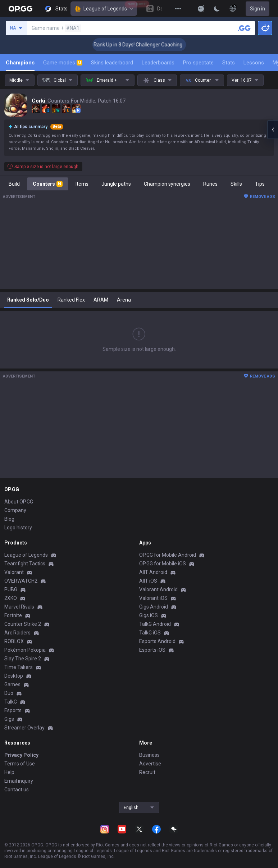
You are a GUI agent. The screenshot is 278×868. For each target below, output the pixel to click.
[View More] (178, 9)
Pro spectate (198, 63)
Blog (9, 519)
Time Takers (19, 667)
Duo (9, 693)
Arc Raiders (17, 633)
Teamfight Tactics (25, 564)
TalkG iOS (150, 633)
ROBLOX (14, 641)
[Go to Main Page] (20, 9)
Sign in (258, 9)
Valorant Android (158, 589)
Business (149, 755)
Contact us (17, 790)
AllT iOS (148, 581)
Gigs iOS (149, 615)
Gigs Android (154, 607)
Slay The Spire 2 (23, 659)
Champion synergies (167, 184)
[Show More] (201, 9)
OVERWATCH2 (21, 581)
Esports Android (157, 641)
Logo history (18, 528)
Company (15, 510)
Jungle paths (116, 184)
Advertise (150, 764)
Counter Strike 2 (23, 624)
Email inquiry (19, 781)
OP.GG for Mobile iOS (163, 564)
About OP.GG (19, 502)
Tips (260, 184)
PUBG (11, 589)
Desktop (14, 676)
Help (9, 772)
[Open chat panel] (273, 130)
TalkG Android (155, 624)
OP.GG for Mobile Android (168, 555)
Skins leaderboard (112, 63)
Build (14, 184)
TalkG (11, 702)
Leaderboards (158, 63)
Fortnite (13, 615)
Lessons (254, 63)
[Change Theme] (217, 9)
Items (82, 184)
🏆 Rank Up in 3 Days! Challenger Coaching (142, 45)
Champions (20, 63)
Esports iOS (152, 650)
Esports (13, 710)
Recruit (147, 772)
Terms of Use (20, 764)
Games (12, 684)
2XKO (11, 598)
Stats (229, 63)
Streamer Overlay (24, 728)
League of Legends (104, 9)
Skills (236, 184)
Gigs (9, 719)
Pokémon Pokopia (25, 650)
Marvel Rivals (19, 607)
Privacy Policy (21, 755)
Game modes (63, 63)
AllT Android (153, 572)
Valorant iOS (153, 598)
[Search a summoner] (244, 28)
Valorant (14, 572)
